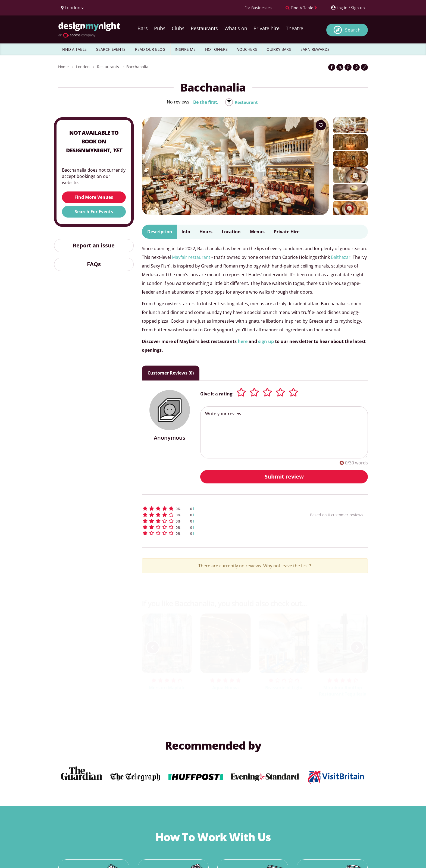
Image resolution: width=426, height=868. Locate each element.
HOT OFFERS (216, 49)
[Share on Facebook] (332, 67)
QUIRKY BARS (279, 49)
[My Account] (348, 8)
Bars (143, 28)
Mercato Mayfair (167, 688)
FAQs (94, 264)
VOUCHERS (247, 49)
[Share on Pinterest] (348, 67)
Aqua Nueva (225, 688)
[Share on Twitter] (340, 67)
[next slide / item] (357, 647)
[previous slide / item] (153, 647)
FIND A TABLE (74, 49)
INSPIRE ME (185, 49)
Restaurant (246, 102)
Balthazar (341, 257)
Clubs (178, 28)
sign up (266, 341)
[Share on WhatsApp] (356, 67)
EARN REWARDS (315, 49)
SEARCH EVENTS (111, 49)
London (83, 67)
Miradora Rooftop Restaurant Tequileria (343, 691)
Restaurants (204, 28)
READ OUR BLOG (150, 49)
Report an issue (94, 245)
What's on (236, 28)
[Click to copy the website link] (364, 67)
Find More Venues (94, 197)
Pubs (160, 28)
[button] (216, 509)
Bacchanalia (137, 67)
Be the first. (205, 102)
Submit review (284, 477)
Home (63, 67)
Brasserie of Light (284, 688)
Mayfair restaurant (191, 257)
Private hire (267, 28)
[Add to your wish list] (321, 125)
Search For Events (94, 212)
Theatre (295, 28)
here (243, 341)
